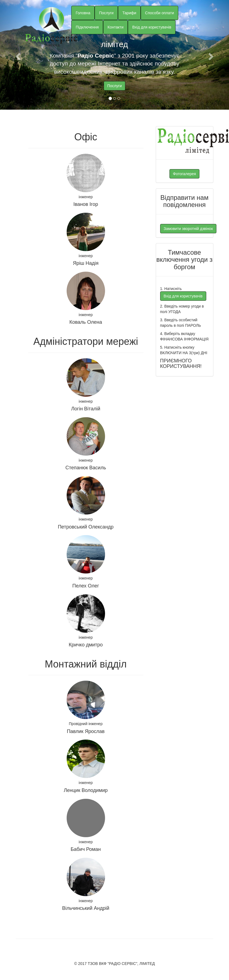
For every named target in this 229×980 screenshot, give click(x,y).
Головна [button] (83, 13)
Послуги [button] (106, 13)
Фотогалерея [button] (185, 174)
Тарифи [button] (129, 13)
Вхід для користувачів (152, 27)
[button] (17, 55)
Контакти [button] (115, 27)
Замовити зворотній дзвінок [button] (188, 229)
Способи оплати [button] (159, 13)
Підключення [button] (87, 27)
